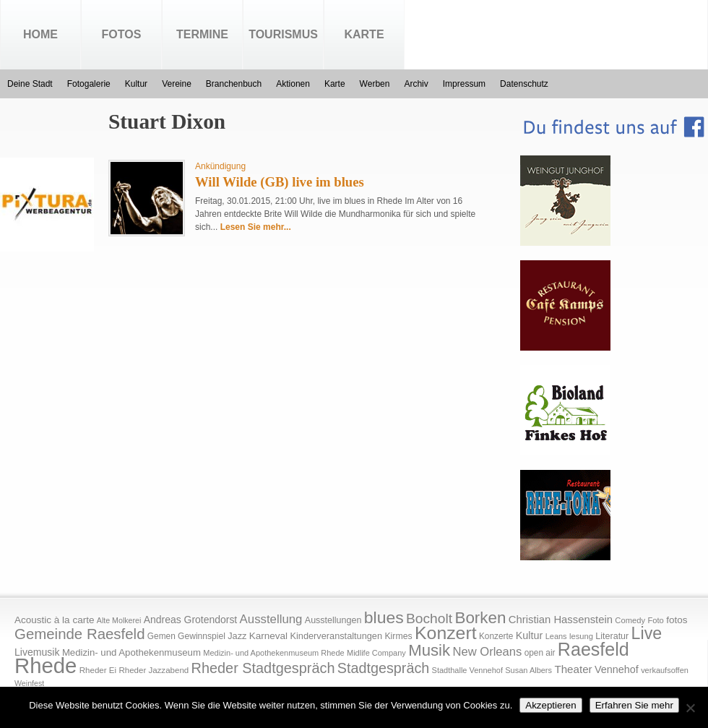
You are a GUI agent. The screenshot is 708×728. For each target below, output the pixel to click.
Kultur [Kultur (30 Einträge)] (530, 635)
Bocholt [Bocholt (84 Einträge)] (429, 618)
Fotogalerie (89, 84)
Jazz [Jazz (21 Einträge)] (237, 636)
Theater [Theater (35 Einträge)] (573, 669)
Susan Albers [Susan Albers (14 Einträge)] (528, 670)
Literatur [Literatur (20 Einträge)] (612, 636)
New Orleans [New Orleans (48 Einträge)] (487, 652)
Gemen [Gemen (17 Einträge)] (161, 636)
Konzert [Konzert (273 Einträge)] (446, 633)
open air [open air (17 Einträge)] (540, 653)
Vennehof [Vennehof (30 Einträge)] (617, 669)
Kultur (136, 84)
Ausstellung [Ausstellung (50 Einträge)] (271, 619)
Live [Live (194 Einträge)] (647, 633)
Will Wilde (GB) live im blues (280, 182)
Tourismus (283, 34)
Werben (375, 84)
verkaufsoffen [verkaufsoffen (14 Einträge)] (665, 670)
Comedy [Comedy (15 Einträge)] (630, 620)
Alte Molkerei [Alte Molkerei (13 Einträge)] (119, 620)
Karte (364, 34)
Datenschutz (524, 84)
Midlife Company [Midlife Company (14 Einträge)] (376, 653)
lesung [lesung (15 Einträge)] (581, 636)
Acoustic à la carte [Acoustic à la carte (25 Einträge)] (54, 620)
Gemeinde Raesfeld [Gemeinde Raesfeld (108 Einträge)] (80, 634)
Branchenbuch (234, 84)
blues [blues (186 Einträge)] (384, 617)
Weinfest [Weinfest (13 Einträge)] (29, 683)
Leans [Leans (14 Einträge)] (556, 636)
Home (40, 34)
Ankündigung (220, 166)
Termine (202, 34)
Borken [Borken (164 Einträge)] (480, 618)
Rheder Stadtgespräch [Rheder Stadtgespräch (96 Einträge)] (263, 668)
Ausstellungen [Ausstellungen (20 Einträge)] (333, 620)
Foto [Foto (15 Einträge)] (655, 620)
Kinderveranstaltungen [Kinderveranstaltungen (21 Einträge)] (336, 636)
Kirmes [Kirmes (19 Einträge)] (398, 636)
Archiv (416, 84)
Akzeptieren (551, 705)
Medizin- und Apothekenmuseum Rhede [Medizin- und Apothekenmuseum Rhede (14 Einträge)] (273, 653)
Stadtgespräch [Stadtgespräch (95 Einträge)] (383, 668)
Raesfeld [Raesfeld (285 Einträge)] (593, 649)
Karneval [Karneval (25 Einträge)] (268, 636)
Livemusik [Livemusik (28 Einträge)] (37, 652)
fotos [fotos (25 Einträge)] (677, 620)
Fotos (122, 34)
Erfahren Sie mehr (634, 705)
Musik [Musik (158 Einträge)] (429, 650)
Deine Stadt (30, 84)
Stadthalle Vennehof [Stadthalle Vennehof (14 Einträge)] (467, 670)
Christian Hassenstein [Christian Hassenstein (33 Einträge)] (561, 620)
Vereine (177, 84)
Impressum (464, 84)
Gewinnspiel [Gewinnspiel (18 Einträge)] (202, 636)
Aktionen (293, 84)
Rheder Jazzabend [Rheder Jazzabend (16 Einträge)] (154, 670)
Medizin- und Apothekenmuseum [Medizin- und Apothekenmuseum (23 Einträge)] (131, 652)
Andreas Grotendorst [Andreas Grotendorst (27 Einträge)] (191, 620)
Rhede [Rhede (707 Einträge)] (46, 665)
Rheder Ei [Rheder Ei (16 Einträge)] (98, 670)
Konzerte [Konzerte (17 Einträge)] (496, 636)
